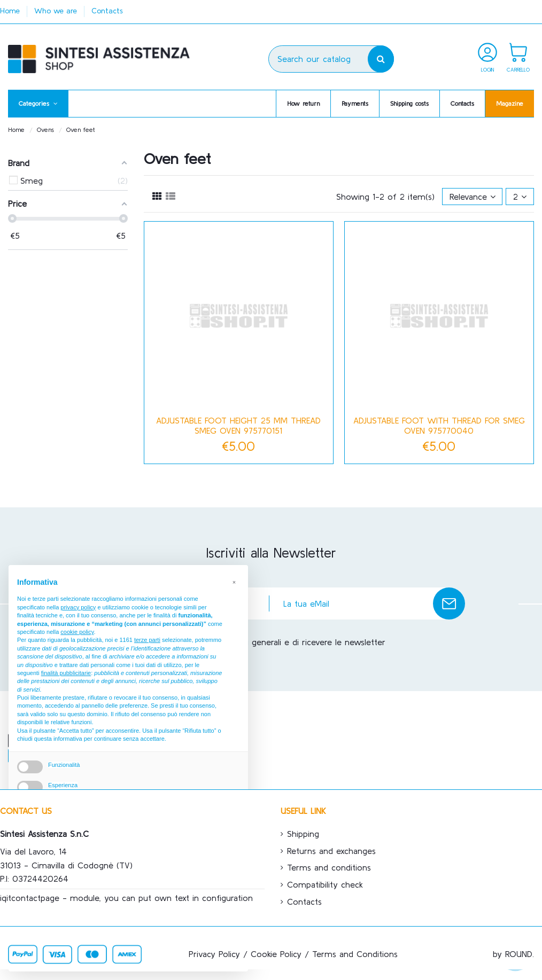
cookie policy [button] (77, 632)
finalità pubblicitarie (66, 673)
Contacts (107, 11)
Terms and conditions (329, 867)
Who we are (57, 11)
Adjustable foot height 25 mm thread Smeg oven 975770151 (238, 425)
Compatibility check (325, 884)
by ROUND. (513, 954)
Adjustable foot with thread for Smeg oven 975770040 (439, 425)
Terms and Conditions (355, 954)
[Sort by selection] (473, 197)
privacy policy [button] (78, 607)
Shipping (303, 834)
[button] (38, 104)
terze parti (147, 640)
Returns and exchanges (331, 851)
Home (11, 11)
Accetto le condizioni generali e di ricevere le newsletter (276, 642)
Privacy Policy (214, 954)
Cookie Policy (276, 954)
